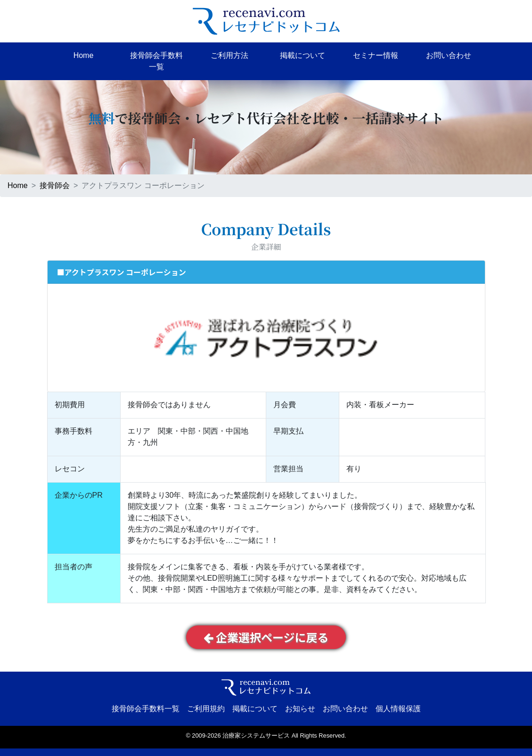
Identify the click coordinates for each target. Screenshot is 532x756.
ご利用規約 (206, 709)
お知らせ (300, 709)
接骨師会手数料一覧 (156, 61)
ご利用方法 (229, 55)
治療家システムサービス (256, 735)
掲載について (303, 55)
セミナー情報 (376, 55)
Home (84, 55)
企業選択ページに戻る (266, 637)
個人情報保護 (398, 709)
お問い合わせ (449, 55)
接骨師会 (55, 185)
